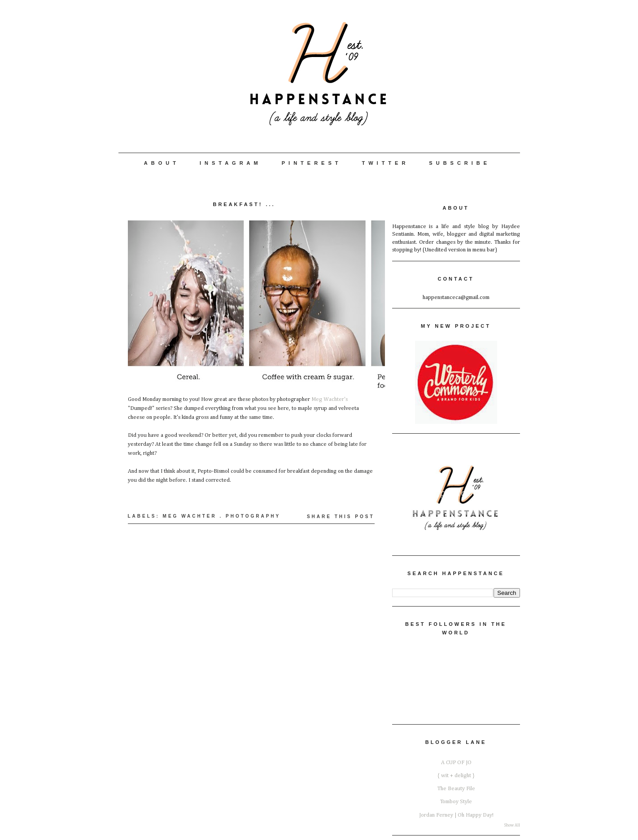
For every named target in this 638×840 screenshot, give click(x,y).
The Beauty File (456, 789)
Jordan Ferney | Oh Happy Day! (456, 815)
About (162, 163)
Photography (253, 516)
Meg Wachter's (330, 399)
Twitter (385, 163)
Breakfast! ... (244, 204)
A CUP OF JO (456, 763)
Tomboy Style (456, 802)
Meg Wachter (190, 516)
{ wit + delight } (456, 776)
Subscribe (460, 163)
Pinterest (312, 163)
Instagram (231, 163)
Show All (512, 825)
